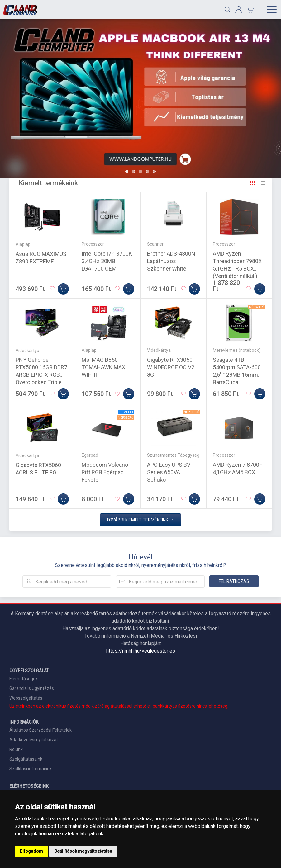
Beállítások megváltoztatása (83, 851)
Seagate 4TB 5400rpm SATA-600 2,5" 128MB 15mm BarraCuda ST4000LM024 (237, 375)
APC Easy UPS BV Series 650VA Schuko (169, 472)
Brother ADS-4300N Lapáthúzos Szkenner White (171, 261)
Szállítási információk (31, 769)
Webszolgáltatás (26, 698)
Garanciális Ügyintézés (32, 688)
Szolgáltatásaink (26, 759)
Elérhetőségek (24, 679)
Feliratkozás (234, 581)
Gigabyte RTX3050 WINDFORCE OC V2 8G (171, 367)
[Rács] (253, 183)
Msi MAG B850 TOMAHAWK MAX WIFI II (103, 367)
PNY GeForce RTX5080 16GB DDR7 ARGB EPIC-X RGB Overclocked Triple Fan (41, 375)
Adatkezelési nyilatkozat (34, 740)
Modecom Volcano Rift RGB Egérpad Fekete (105, 472)
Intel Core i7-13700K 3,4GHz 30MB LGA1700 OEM (107, 261)
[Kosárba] (63, 289)
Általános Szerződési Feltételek (40, 730)
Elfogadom (31, 851)
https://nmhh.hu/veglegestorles (141, 651)
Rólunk (16, 749)
